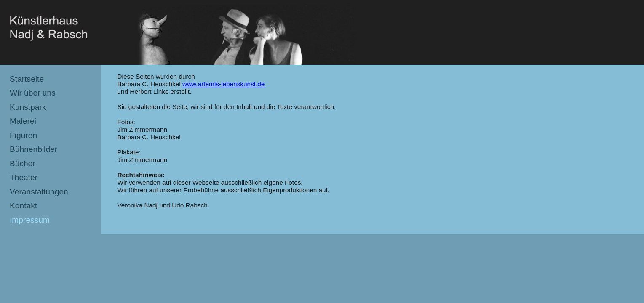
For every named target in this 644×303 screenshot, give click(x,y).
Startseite (27, 79)
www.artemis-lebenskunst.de (224, 84)
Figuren (23, 135)
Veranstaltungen (39, 192)
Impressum (30, 220)
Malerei (23, 121)
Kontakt (23, 206)
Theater (24, 177)
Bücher (23, 163)
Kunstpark (28, 107)
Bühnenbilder (33, 149)
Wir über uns (33, 93)
